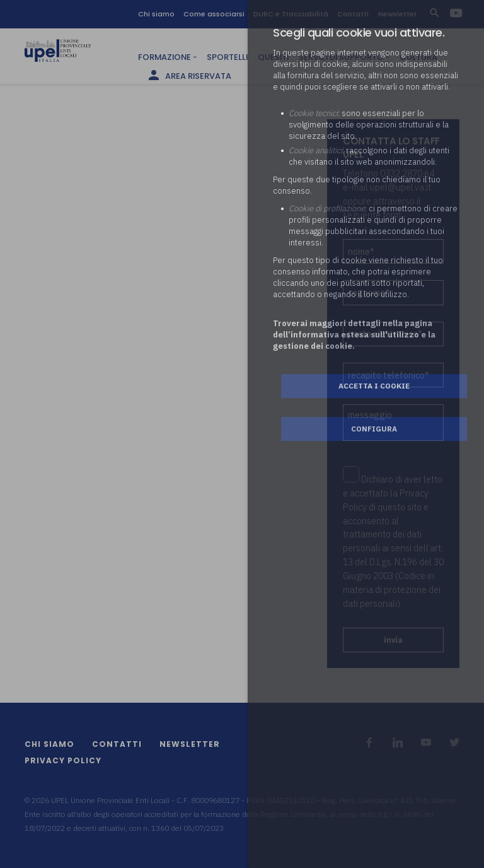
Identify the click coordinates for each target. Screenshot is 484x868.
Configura (374, 429)
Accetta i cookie (374, 386)
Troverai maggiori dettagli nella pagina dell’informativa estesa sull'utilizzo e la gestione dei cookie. (354, 335)
